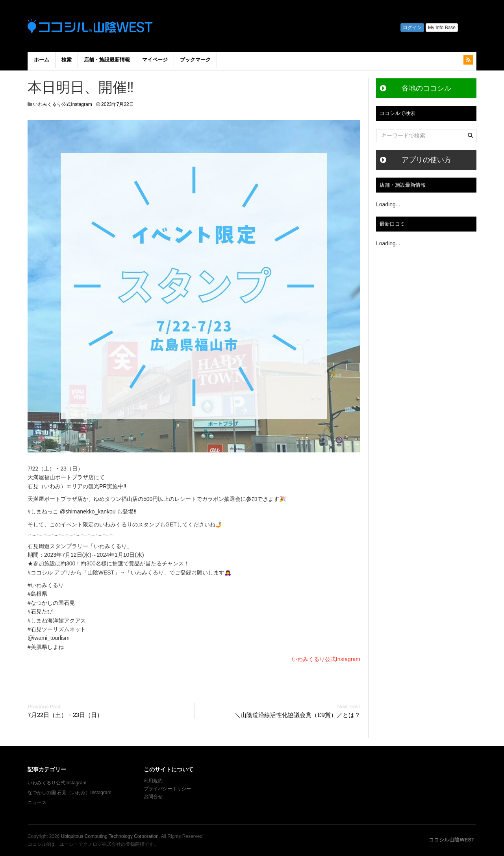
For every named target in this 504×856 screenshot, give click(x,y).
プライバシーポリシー (168, 789)
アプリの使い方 (426, 160)
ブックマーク (195, 60)
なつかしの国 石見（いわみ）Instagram (69, 793)
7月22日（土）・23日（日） (65, 715)
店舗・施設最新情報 (107, 60)
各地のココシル (426, 88)
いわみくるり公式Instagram (62, 104)
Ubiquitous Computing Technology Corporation (110, 836)
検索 (67, 60)
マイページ (155, 60)
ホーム (42, 60)
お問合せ (153, 797)
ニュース (37, 802)
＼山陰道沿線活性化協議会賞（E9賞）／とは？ (297, 715)
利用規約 (153, 781)
